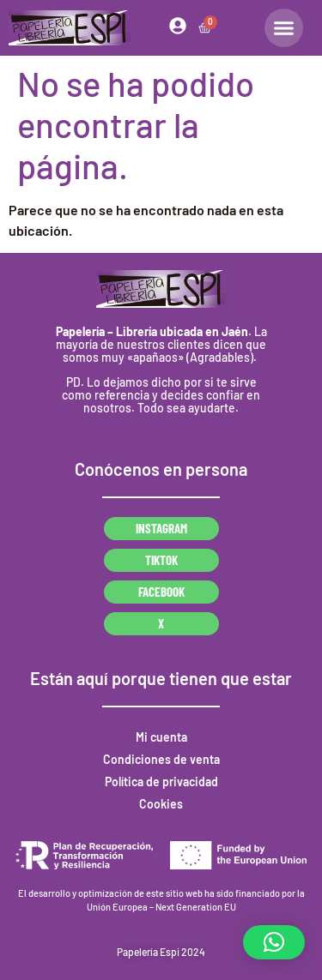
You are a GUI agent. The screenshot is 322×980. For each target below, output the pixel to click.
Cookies (161, 804)
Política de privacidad (161, 782)
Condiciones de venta (161, 759)
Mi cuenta (161, 737)
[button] (274, 942)
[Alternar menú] (284, 28)
